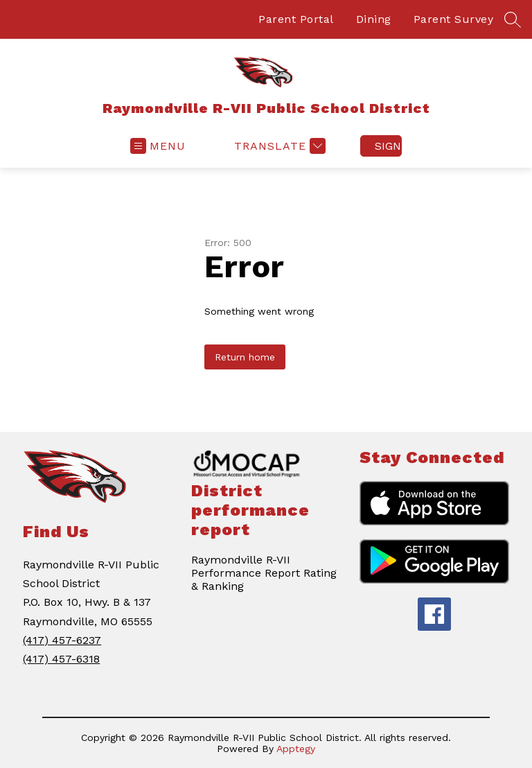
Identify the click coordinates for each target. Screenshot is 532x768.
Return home (245, 357)
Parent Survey (454, 19)
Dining (374, 19)
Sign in (388, 146)
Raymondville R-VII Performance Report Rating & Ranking (264, 573)
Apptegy (296, 749)
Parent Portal (296, 19)
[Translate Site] (278, 146)
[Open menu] (158, 146)
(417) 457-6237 (62, 640)
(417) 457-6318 (61, 659)
